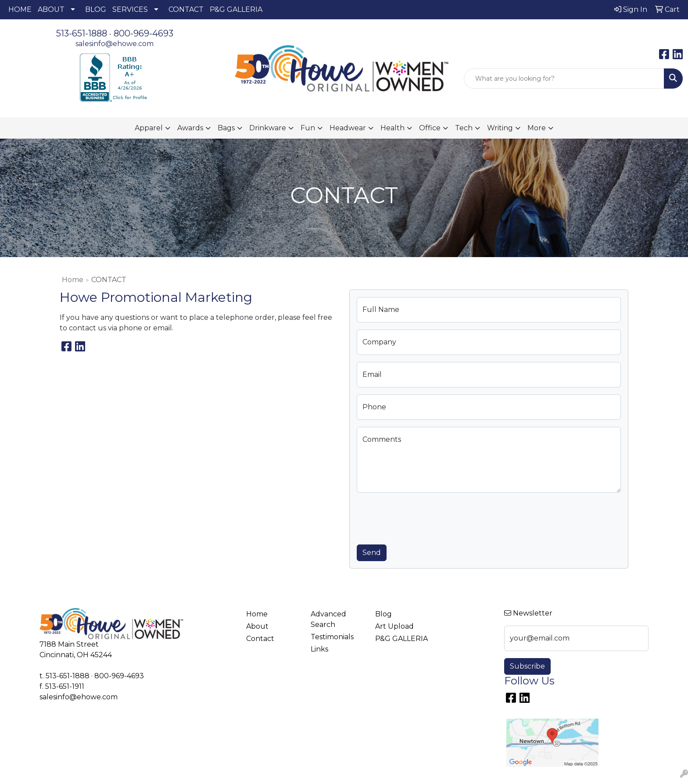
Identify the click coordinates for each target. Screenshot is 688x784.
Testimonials (332, 637)
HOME (20, 9)
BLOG (96, 9)
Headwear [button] (348, 128)
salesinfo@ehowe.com (115, 44)
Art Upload (394, 626)
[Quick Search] (564, 79)
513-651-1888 (82, 33)
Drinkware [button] (268, 128)
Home (73, 280)
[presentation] (423, 517)
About (257, 626)
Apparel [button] (149, 128)
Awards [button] (190, 128)
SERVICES (130, 9)
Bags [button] (226, 128)
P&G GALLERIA (236, 9)
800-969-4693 (143, 33)
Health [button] (392, 128)
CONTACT (186, 9)
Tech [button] (464, 128)
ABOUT (51, 9)
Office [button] (430, 128)
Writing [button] (500, 128)
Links (319, 649)
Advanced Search (328, 619)
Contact (260, 639)
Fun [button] (308, 128)
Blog (383, 614)
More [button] (537, 128)
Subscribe (527, 666)
